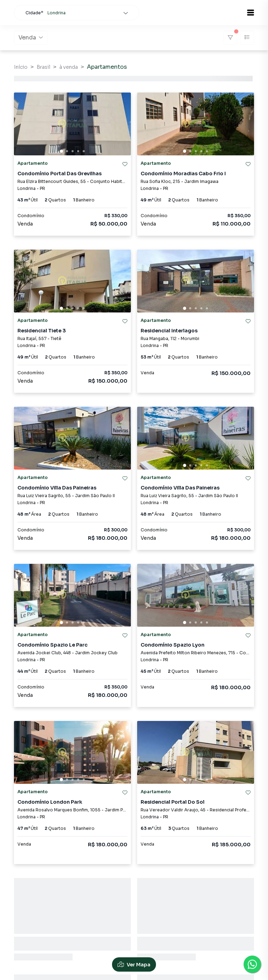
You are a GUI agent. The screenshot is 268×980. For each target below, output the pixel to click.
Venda (31, 38)
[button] (251, 13)
